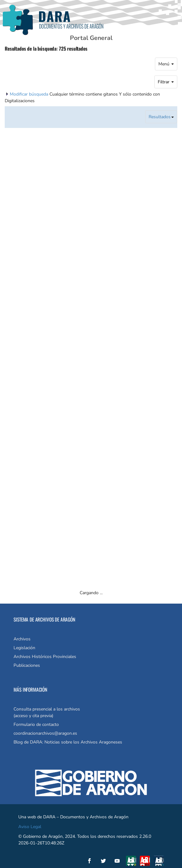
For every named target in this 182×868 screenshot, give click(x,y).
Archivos (22, 639)
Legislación (24, 648)
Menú (166, 64)
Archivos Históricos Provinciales (45, 657)
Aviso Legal (30, 827)
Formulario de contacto (36, 724)
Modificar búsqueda (30, 94)
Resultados (161, 117)
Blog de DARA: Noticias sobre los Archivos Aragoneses (68, 742)
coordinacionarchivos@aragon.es (45, 733)
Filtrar (166, 82)
